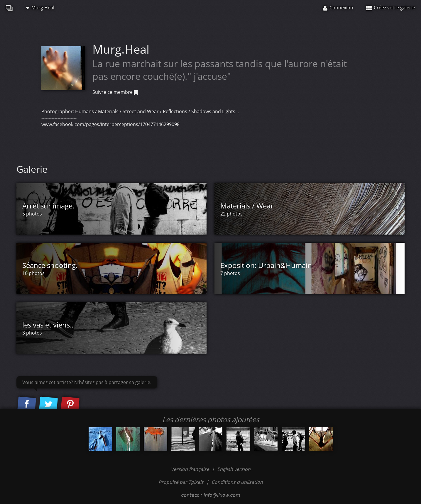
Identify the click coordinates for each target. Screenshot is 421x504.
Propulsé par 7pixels (181, 482)
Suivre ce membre (115, 92)
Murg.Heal (40, 8)
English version (234, 469)
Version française (191, 469)
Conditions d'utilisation (237, 482)
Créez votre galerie (391, 8)
